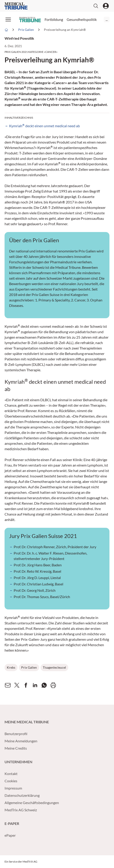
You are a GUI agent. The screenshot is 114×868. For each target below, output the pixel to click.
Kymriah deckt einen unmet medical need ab (44, 126)
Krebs (11, 667)
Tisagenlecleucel (54, 667)
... (107, 19)
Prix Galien (29, 667)
